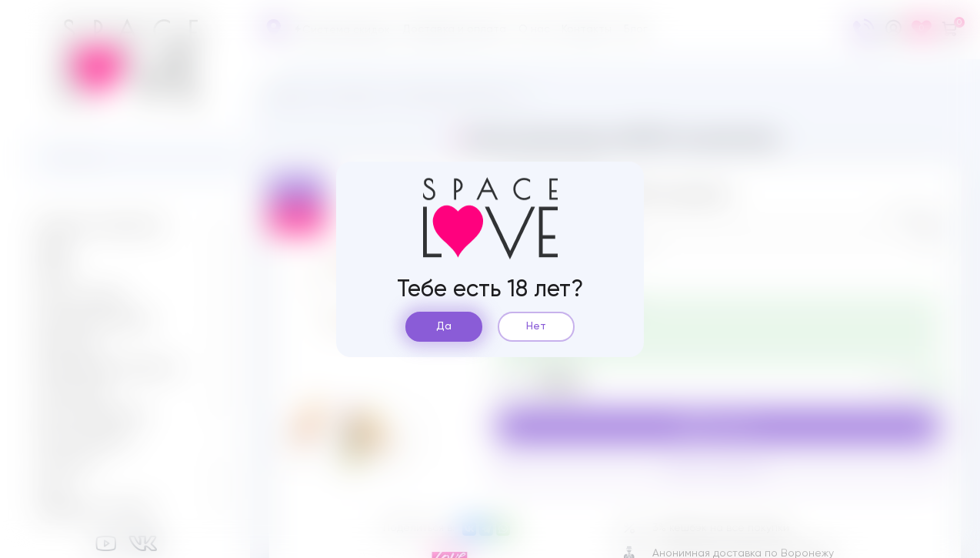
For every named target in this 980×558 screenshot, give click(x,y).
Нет (536, 326)
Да (444, 326)
